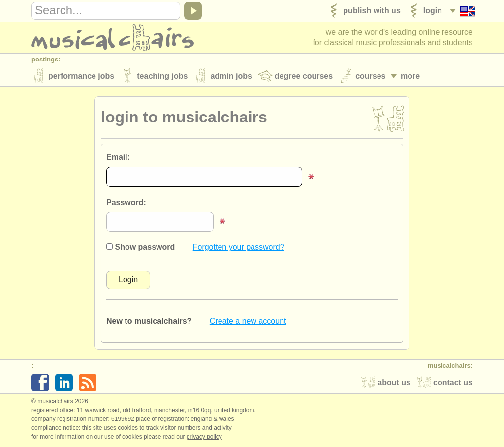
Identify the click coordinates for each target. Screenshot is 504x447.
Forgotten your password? (239, 247)
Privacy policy (204, 437)
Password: (126, 202)
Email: (118, 157)
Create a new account (248, 321)
